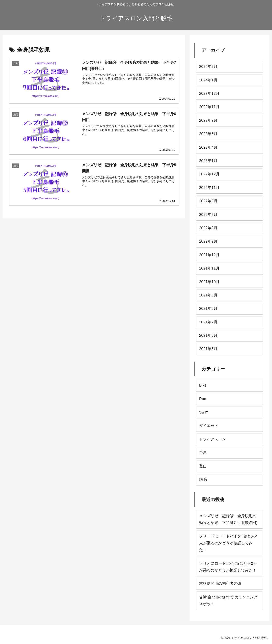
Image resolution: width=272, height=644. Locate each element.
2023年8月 (208, 134)
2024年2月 (208, 67)
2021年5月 (208, 349)
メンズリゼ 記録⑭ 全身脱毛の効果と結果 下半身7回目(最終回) (228, 519)
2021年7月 (208, 322)
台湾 (203, 453)
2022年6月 (208, 215)
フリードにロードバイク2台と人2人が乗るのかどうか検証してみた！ (228, 543)
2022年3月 (208, 228)
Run (203, 399)
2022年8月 (208, 201)
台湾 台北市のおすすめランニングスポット (228, 601)
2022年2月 (208, 241)
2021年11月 (209, 268)
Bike (203, 385)
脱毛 (203, 479)
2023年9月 (208, 120)
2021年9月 (208, 295)
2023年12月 (209, 94)
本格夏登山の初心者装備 (220, 584)
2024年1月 (208, 80)
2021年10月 (209, 282)
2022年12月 (209, 174)
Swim (204, 412)
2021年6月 (208, 335)
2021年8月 (208, 309)
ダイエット (209, 426)
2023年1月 (208, 161)
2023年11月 (209, 107)
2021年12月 (209, 255)
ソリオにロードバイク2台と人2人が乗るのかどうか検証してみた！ (228, 567)
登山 (203, 466)
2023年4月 (208, 147)
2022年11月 (209, 188)
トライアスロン (212, 439)
